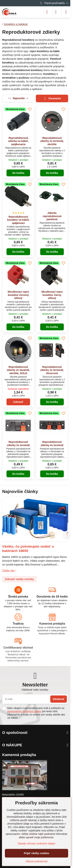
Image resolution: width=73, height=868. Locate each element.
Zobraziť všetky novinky (19, 579)
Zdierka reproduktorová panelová (52, 216)
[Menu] (66, 12)
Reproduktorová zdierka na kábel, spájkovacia (18, 141)
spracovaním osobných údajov (24, 711)
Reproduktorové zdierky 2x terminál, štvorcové (52, 370)
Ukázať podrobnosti (37, 861)
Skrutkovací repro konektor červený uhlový (18, 295)
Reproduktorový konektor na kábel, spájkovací (18, 220)
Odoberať (59, 699)
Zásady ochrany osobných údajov (36, 843)
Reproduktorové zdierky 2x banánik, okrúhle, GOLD (18, 370)
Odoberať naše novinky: (35, 690)
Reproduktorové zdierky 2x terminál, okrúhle (52, 141)
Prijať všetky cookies (36, 853)
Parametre (52, 99)
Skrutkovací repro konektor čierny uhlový (52, 295)
